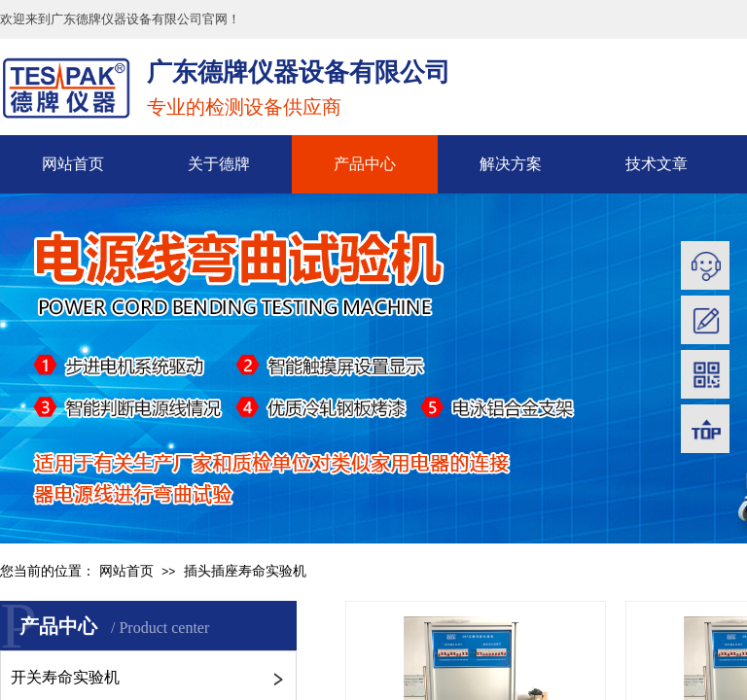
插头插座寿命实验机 (245, 571)
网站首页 (73, 164)
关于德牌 (219, 164)
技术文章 (657, 164)
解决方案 (511, 164)
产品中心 (365, 164)
